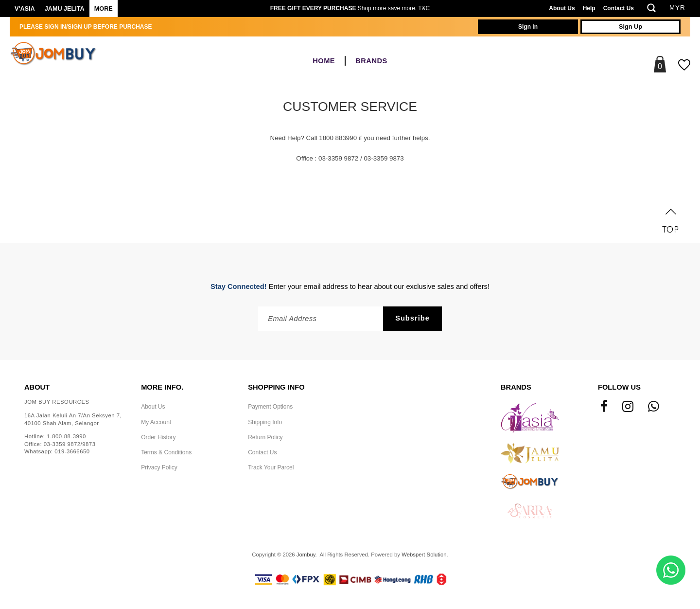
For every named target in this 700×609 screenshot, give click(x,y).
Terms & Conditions (166, 452)
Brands (516, 387)
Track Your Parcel (271, 467)
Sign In (528, 27)
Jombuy (306, 555)
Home (324, 61)
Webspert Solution (424, 555)
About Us (562, 8)
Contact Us (619, 8)
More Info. (162, 387)
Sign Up (630, 27)
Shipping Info (265, 422)
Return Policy (265, 437)
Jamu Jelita (65, 9)
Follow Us (619, 387)
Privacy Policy (159, 467)
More (104, 9)
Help (589, 8)
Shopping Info (276, 387)
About (37, 387)
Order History (158, 437)
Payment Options (270, 407)
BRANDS (371, 61)
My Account (156, 422)
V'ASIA (25, 9)
